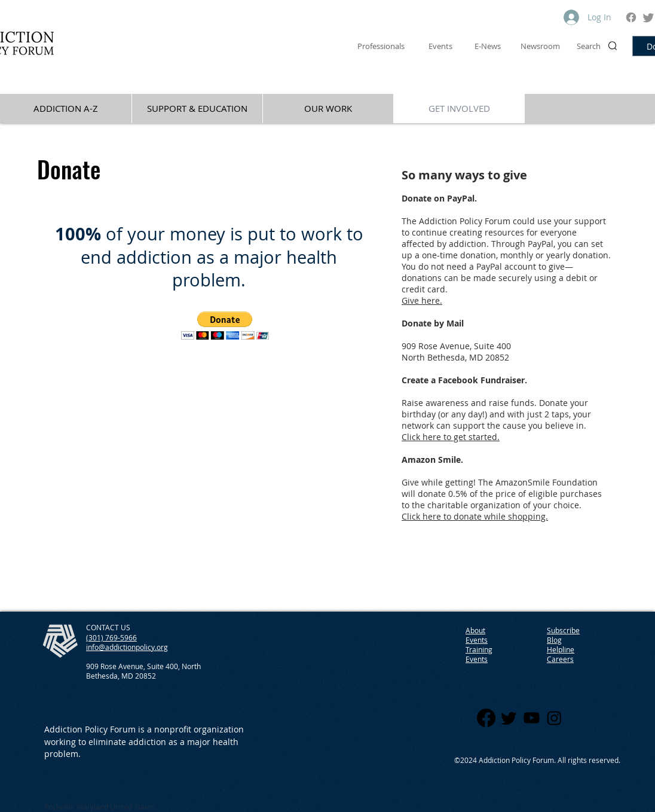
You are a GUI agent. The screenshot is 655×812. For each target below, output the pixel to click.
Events (477, 659)
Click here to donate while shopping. (475, 516)
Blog (554, 640)
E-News (488, 46)
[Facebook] (631, 17)
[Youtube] (532, 718)
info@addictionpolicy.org (127, 647)
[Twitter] (648, 17)
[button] (225, 326)
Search (589, 46)
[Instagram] (554, 718)
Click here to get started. (451, 437)
